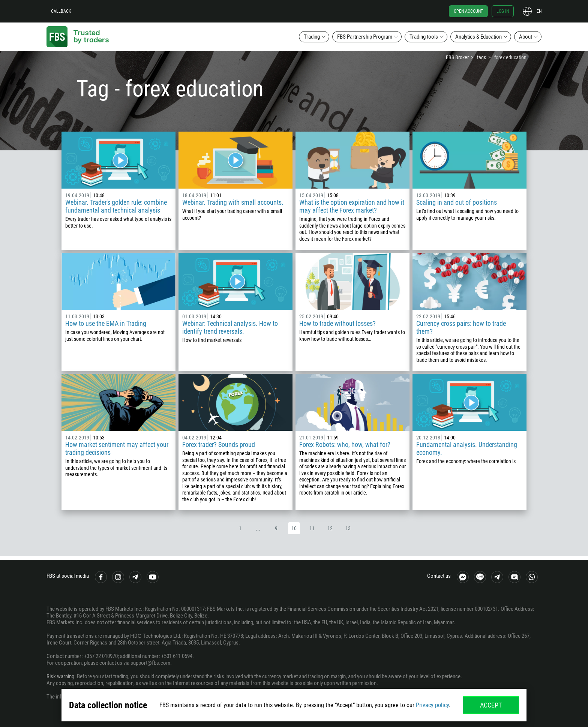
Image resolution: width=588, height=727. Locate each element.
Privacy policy (432, 705)
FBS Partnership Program (365, 37)
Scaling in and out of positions (457, 202)
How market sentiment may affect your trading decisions (117, 448)
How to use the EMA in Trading (106, 323)
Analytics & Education (478, 37)
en (539, 11)
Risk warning (60, 676)
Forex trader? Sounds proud (219, 444)
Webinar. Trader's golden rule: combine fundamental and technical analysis (116, 206)
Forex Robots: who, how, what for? (345, 444)
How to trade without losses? (337, 323)
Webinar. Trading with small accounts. (233, 202)
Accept (491, 705)
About (526, 37)
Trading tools (424, 37)
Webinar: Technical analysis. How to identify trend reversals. (230, 327)
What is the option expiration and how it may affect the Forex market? (352, 206)
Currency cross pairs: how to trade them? (461, 327)
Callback (61, 11)
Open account (468, 11)
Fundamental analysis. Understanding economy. (467, 448)
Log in (503, 11)
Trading (312, 37)
